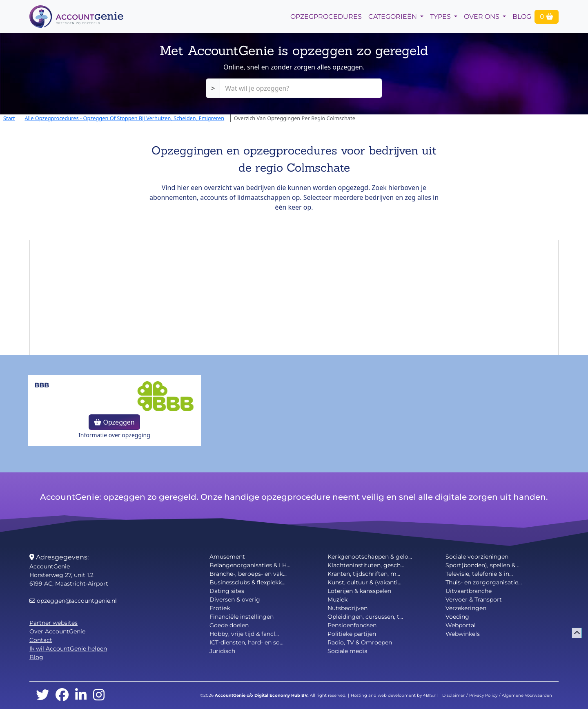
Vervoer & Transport (474, 599)
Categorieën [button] (393, 17)
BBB (42, 385)
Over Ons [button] (482, 17)
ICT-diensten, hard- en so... (246, 642)
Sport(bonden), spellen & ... (483, 565)
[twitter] (42, 695)
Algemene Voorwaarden (527, 695)
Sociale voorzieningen (477, 557)
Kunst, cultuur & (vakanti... (364, 582)
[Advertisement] (294, 297)
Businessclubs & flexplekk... (247, 582)
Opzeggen (114, 422)
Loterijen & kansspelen (359, 591)
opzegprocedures (326, 17)
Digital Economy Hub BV (281, 695)
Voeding (457, 617)
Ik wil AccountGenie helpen (68, 649)
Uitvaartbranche (469, 591)
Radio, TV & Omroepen (360, 642)
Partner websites (53, 623)
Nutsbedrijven (347, 608)
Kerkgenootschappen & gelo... (370, 557)
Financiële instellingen (242, 617)
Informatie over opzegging (114, 435)
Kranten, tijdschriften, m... (364, 574)
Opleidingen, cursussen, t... (365, 617)
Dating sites (227, 591)
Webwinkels (463, 634)
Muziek (337, 599)
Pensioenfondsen (352, 625)
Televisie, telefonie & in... (479, 574)
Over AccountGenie (57, 631)
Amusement (227, 557)
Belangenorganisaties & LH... (250, 565)
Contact (41, 640)
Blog (522, 17)
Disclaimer (453, 695)
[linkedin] (81, 695)
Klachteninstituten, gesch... (366, 565)
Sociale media (347, 651)
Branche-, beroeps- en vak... (248, 574)
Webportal (461, 625)
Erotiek (220, 608)
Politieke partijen (352, 634)
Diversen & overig (235, 599)
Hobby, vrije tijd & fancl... (244, 634)
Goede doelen (229, 625)
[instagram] (99, 695)
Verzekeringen (466, 608)
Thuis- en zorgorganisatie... (484, 582)
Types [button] (441, 17)
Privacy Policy (483, 695)
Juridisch (222, 651)
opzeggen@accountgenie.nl (73, 601)
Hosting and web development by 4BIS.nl (394, 695)
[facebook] (62, 695)
